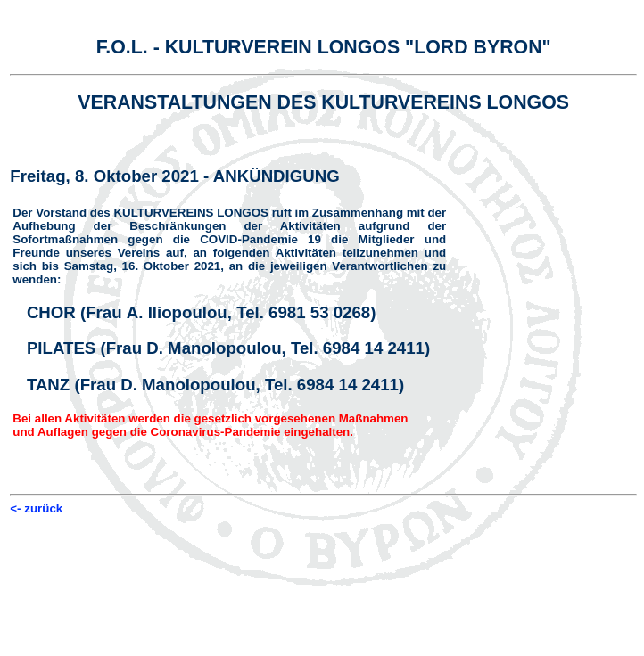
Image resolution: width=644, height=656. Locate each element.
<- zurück (36, 508)
